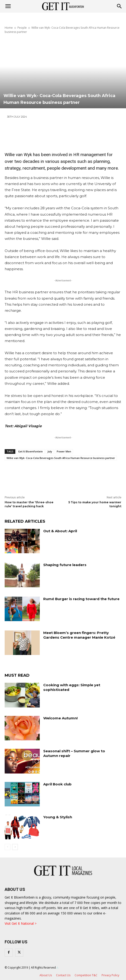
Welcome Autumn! (60, 718)
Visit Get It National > (21, 923)
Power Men (64, 451)
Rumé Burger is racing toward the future (81, 599)
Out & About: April (60, 531)
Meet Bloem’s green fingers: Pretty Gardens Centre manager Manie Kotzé (79, 635)
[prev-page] (8, 847)
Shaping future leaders (65, 565)
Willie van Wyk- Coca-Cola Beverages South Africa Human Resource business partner (61, 458)
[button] (119, 6)
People (22, 28)
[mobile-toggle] (8, 6)
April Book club (57, 784)
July (50, 451)
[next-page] (15, 847)
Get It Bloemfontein (30, 451)
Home (9, 28)
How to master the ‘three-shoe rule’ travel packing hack (29, 504)
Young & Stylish (58, 817)
